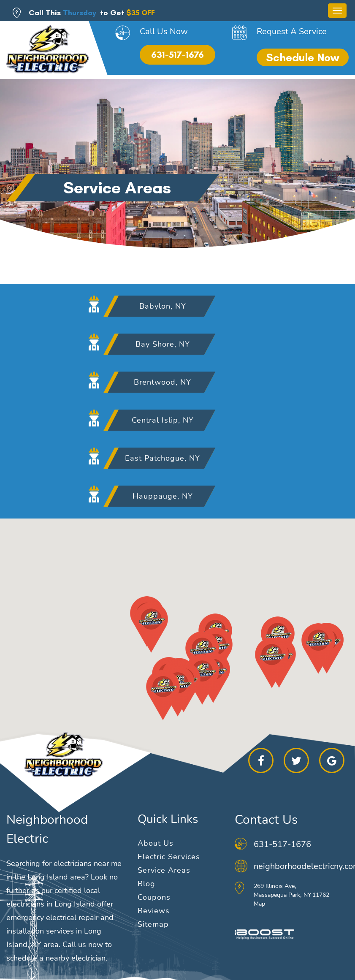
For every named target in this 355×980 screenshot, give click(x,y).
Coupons (154, 897)
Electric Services (169, 857)
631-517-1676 (177, 55)
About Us (156, 843)
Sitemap (153, 924)
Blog (146, 884)
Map (259, 904)
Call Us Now (164, 31)
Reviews (154, 911)
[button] (160, 648)
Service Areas (164, 870)
